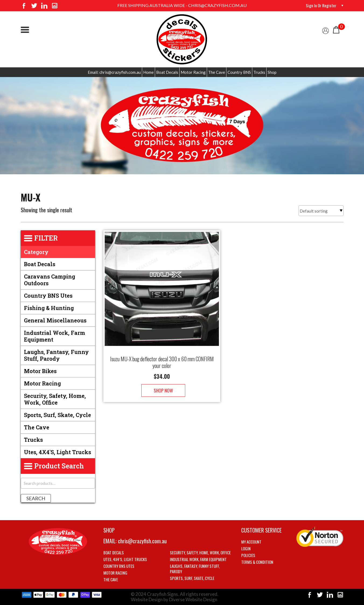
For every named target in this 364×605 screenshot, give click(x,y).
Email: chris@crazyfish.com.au (114, 72)
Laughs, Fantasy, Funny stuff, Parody (56, 355)
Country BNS (239, 72)
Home (148, 72)
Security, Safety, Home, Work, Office (55, 399)
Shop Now (162, 385)
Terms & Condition (257, 562)
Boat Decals (167, 72)
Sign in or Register (321, 5)
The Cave (217, 72)
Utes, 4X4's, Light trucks (57, 452)
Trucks (259, 72)
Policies (248, 555)
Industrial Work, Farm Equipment (55, 336)
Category (36, 252)
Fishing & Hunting (49, 308)
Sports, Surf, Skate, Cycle (57, 415)
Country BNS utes (48, 295)
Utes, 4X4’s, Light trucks (125, 559)
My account (251, 542)
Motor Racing (193, 72)
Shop (272, 72)
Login (246, 548)
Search (36, 498)
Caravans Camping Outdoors (50, 280)
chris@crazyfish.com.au (142, 541)
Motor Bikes (40, 371)
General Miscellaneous (55, 320)
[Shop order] (321, 211)
